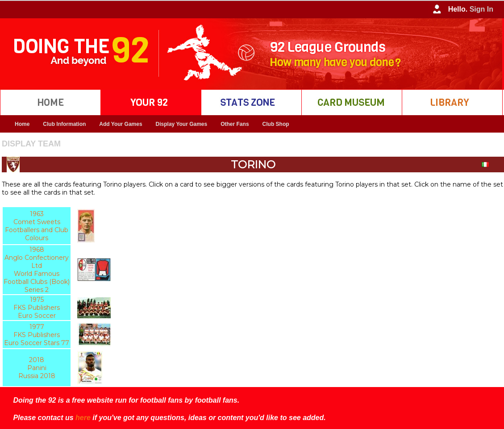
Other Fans (235, 124)
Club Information (64, 124)
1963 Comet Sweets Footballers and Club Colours (37, 226)
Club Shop (276, 124)
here (83, 418)
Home (22, 124)
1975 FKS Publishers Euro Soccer (37, 308)
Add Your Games (121, 124)
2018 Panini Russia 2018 (37, 368)
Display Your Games (182, 124)
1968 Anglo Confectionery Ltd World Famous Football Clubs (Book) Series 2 (37, 270)
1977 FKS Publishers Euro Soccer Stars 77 (37, 335)
